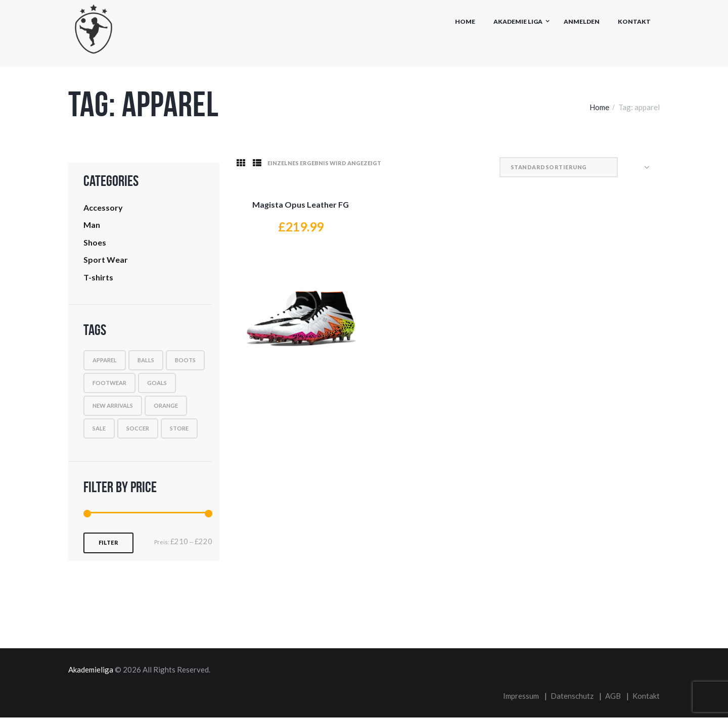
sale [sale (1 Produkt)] (99, 431)
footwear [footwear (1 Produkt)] (109, 385)
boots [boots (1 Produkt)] (185, 363)
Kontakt (634, 21)
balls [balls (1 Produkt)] (146, 363)
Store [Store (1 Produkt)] (179, 431)
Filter (108, 545)
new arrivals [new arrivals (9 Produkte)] (113, 408)
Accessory (103, 208)
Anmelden (582, 21)
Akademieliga (91, 672)
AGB (613, 698)
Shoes (95, 244)
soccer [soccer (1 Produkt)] (138, 431)
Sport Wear (106, 261)
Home (465, 21)
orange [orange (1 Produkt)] (166, 408)
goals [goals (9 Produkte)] (157, 385)
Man (92, 226)
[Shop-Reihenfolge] (602, 167)
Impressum (521, 698)
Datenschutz (572, 698)
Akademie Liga (518, 21)
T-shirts (98, 280)
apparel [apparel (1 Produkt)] (105, 363)
